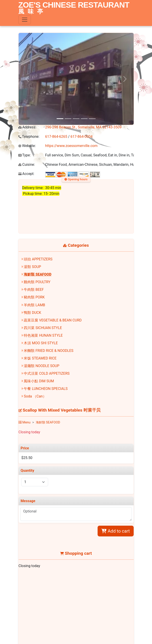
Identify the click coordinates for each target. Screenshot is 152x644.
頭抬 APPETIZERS (38, 259)
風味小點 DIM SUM (39, 381)
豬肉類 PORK (34, 297)
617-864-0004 (82, 137)
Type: (25, 155)
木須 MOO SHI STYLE (41, 343)
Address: (27, 127)
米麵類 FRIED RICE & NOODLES (48, 351)
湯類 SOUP (32, 267)
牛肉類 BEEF (34, 290)
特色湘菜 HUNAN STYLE (43, 335)
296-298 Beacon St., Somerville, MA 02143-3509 (83, 127)
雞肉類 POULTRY (37, 282)
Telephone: (29, 137)
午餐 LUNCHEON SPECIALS (46, 389)
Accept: (26, 174)
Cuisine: (27, 165)
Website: (27, 146)
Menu (25, 422)
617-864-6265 (56, 137)
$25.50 (27, 458)
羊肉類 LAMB (34, 305)
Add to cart (116, 531)
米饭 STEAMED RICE (40, 358)
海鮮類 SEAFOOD (37, 274)
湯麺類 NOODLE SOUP (42, 366)
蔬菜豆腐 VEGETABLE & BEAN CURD (53, 320)
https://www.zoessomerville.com (71, 146)
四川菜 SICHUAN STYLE (43, 328)
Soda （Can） (35, 396)
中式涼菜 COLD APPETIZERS (47, 373)
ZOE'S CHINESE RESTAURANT (74, 8)
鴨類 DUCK (32, 313)
